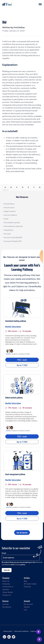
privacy (17, 565)
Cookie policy (35, 631)
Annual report (9, 208)
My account (28, 604)
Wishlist (27, 607)
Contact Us (7, 595)
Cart (25, 610)
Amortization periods (12, 222)
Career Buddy (8, 592)
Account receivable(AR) (13, 237)
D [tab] (23, 187)
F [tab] (34, 187)
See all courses (22, 533)
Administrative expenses (13, 226)
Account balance (11, 215)
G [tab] (40, 187)
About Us (6, 581)
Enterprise (6, 584)
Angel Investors (10, 211)
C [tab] (17, 187)
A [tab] (5, 187)
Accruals (7, 234)
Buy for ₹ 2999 (22, 365)
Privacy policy (8, 631)
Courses (5, 604)
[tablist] (22, 187)
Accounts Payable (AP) (13, 241)
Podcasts (27, 587)
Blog (25, 581)
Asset (6, 219)
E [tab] (28, 187)
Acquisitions (9, 230)
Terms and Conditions (21, 631)
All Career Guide (30, 584)
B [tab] (11, 187)
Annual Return (9, 204)
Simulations (7, 607)
